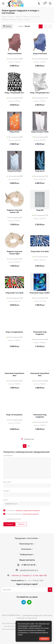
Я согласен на (23, 511)
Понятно (44, 639)
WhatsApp (29, 602)
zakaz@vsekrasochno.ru (29, 570)
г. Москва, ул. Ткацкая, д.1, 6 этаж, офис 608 (29, 575)
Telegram (24, 602)
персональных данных (31, 514)
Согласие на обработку (22, 514)
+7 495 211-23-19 (28, 565)
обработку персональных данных (28, 511)
